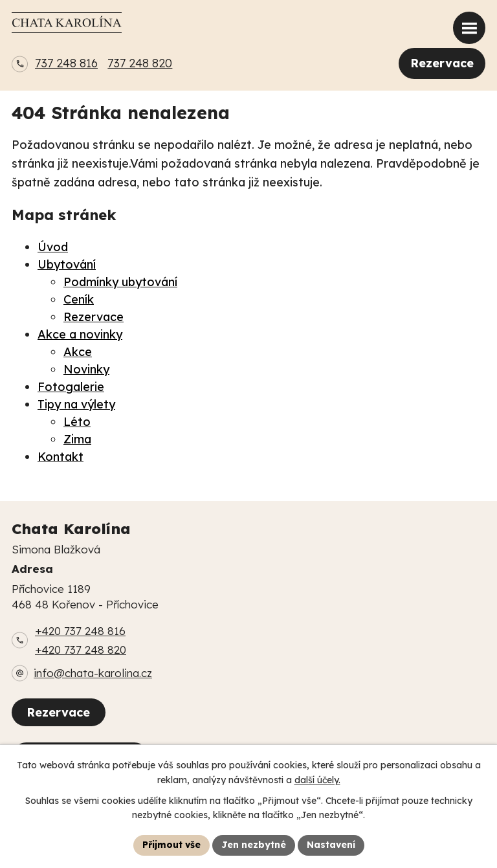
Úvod (53, 247)
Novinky (86, 369)
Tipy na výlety (76, 404)
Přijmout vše (171, 845)
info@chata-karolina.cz (93, 673)
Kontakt (61, 457)
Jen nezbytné (254, 845)
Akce (78, 352)
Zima (77, 439)
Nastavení (331, 845)
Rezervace (442, 63)
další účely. (317, 780)
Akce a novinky (80, 334)
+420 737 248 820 (81, 650)
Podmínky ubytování (120, 282)
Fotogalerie (71, 387)
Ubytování (67, 264)
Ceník (79, 299)
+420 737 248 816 (80, 631)
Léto (77, 422)
